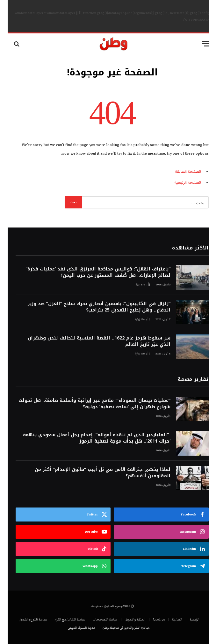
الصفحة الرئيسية (180, 182)
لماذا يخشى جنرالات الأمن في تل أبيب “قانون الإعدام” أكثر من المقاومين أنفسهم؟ (95, 473)
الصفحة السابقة (180, 172)
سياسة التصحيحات (97, 619)
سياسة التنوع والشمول (25, 619)
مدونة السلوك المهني (74, 628)
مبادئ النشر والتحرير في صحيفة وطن (118, 628)
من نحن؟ (151, 619)
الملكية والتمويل (128, 619)
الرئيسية (187, 619)
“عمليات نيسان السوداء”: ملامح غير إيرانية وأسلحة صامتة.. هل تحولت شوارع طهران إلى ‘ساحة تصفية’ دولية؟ (87, 404)
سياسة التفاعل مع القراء (62, 619)
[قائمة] (198, 44)
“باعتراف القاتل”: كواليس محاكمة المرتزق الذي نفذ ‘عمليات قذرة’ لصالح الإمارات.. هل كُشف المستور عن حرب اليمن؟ (91, 272)
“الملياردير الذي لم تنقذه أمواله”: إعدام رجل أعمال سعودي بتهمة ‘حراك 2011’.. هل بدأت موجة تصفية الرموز (89, 438)
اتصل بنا (169, 619)
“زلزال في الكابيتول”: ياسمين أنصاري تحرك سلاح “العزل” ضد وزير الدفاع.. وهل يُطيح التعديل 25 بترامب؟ (91, 307)
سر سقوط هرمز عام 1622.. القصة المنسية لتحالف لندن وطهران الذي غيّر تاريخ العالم (91, 341)
